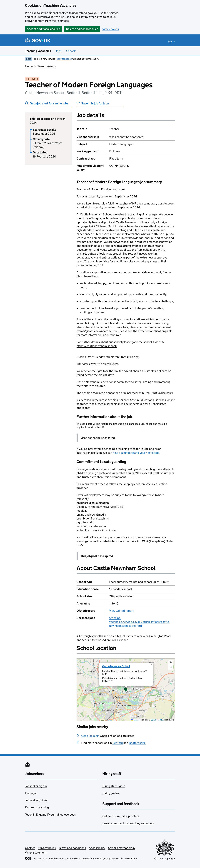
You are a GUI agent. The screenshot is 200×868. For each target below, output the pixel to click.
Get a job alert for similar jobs (49, 103)
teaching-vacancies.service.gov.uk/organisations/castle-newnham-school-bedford (139, 622)
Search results (47, 66)
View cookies (111, 29)
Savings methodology (122, 848)
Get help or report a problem (121, 816)
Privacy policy (47, 848)
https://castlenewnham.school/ (97, 346)
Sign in (171, 42)
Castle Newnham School (116, 666)
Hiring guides (111, 793)
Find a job (31, 793)
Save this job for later (95, 103)
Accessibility (97, 848)
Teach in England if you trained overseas (50, 815)
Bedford (118, 743)
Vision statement (36, 853)
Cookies (30, 848)
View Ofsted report (121, 611)
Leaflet (135, 720)
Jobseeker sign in (36, 786)
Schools (71, 51)
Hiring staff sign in (114, 786)
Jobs (59, 51)
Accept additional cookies (43, 29)
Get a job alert (90, 736)
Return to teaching (37, 807)
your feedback (64, 59)
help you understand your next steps (136, 453)
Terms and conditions (72, 848)
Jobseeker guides (36, 800)
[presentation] (126, 690)
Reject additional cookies (82, 29)
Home (29, 66)
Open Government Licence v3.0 (86, 859)
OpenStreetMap (157, 720)
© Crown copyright (165, 859)
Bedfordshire (137, 743)
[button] (126, 690)
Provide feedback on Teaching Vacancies (128, 823)
